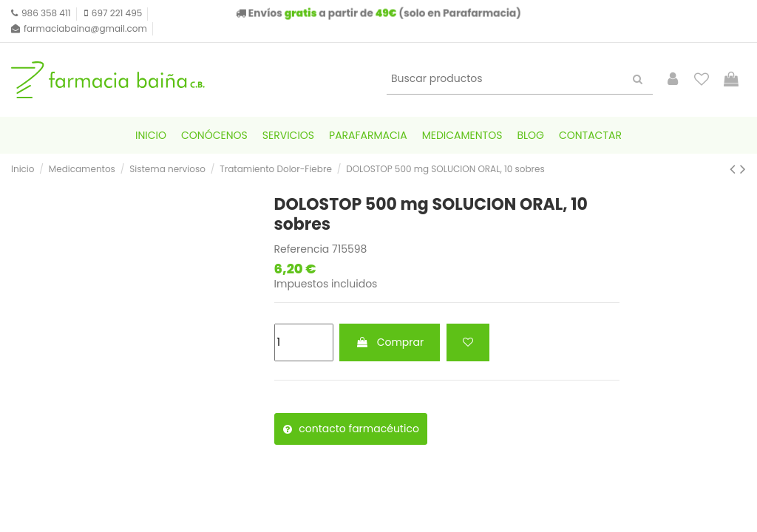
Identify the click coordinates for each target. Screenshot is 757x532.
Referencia (302, 249)
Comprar (390, 342)
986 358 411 (46, 13)
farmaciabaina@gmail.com (85, 28)
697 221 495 (117, 13)
